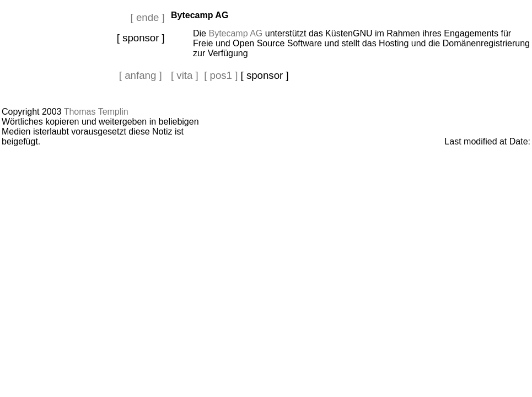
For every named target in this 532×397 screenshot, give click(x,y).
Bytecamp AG (235, 33)
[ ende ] (148, 17)
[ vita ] (185, 75)
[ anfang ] (141, 75)
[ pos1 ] (221, 75)
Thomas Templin (96, 112)
